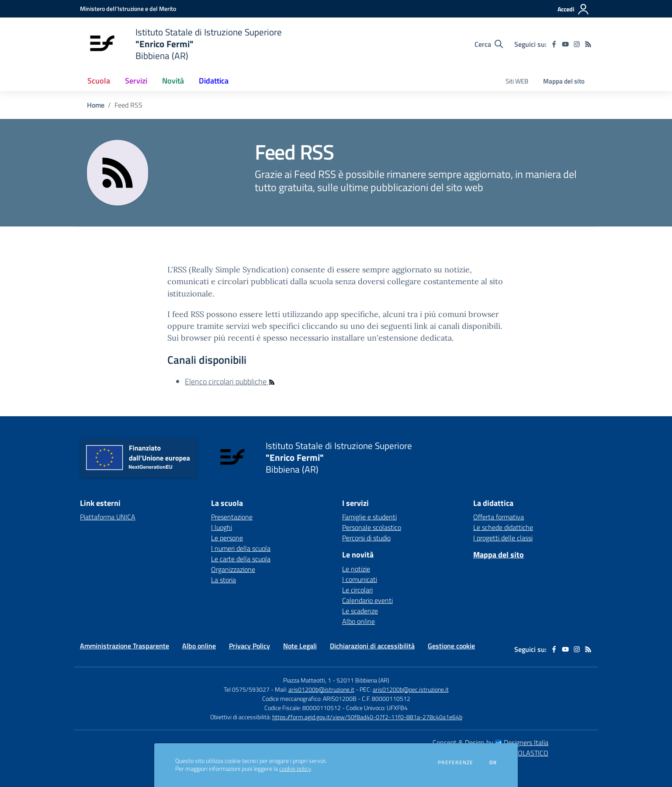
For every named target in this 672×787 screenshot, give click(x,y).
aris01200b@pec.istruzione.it (411, 689)
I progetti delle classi (503, 538)
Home (96, 105)
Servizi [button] (136, 81)
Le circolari (357, 590)
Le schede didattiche (503, 527)
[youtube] (565, 44)
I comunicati (360, 579)
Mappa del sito (564, 81)
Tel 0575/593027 (247, 689)
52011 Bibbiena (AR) (363, 680)
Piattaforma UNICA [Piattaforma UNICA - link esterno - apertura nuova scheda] (108, 517)
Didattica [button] (214, 81)
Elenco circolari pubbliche (230, 381)
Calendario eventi (367, 600)
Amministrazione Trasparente (125, 646)
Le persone (227, 538)
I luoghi (222, 527)
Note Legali (300, 646)
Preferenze (456, 763)
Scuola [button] (99, 81)
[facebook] (554, 44)
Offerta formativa (499, 517)
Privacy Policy (249, 646)
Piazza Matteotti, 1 (308, 680)
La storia (223, 580)
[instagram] (577, 44)
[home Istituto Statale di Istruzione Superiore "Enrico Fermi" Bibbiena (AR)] (181, 44)
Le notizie (356, 569)
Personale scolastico (372, 527)
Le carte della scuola (241, 559)
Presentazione (232, 517)
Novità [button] (173, 81)
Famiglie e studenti (369, 517)
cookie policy (295, 769)
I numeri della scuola (241, 548)
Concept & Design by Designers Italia (490, 742)
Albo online (359, 621)
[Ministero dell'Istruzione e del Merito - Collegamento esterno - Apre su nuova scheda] (128, 9)
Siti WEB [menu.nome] (517, 81)
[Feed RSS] (588, 44)
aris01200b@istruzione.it (321, 689)
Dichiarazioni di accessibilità (372, 646)
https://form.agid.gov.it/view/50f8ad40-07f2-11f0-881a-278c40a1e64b (367, 717)
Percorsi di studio (366, 538)
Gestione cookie (451, 646)
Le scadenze (360, 611)
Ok (493, 763)
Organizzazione (233, 569)
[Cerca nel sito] (489, 44)
